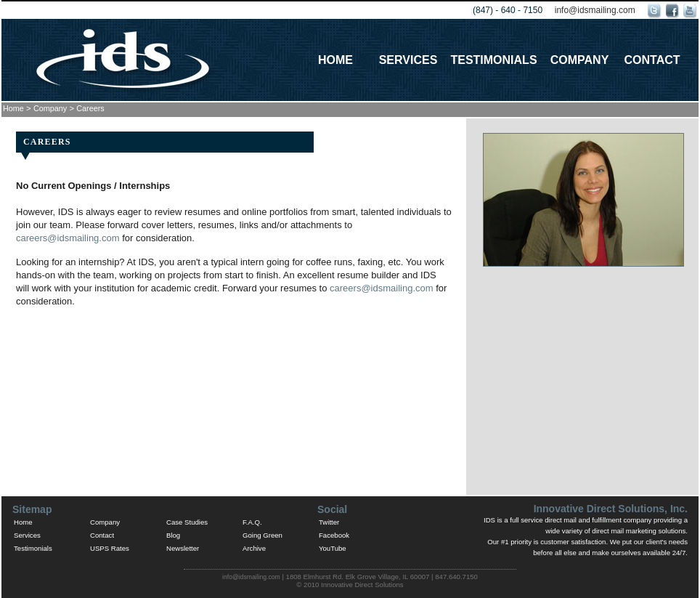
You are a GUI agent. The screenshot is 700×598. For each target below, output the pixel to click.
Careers (90, 108)
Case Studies (187, 522)
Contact (652, 60)
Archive (254, 548)
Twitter (329, 522)
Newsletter (183, 548)
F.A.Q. (252, 522)
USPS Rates (110, 548)
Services (408, 60)
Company (580, 60)
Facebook (334, 535)
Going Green (262, 535)
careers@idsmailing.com (68, 238)
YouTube (333, 548)
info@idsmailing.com (595, 10)
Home (335, 60)
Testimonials (493, 60)
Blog (173, 535)
